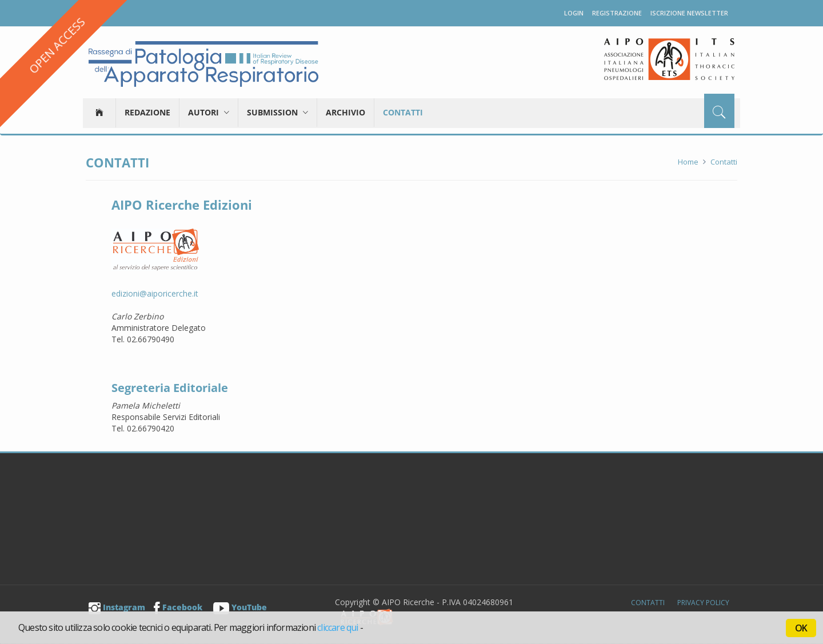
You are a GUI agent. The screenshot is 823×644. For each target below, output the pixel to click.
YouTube (240, 607)
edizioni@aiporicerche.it (155, 293)
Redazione (147, 112)
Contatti (403, 112)
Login (574, 13)
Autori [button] (209, 112)
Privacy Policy (703, 603)
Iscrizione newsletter (689, 13)
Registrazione (617, 13)
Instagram (117, 607)
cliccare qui (337, 627)
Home (688, 162)
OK (801, 628)
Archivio (345, 112)
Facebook (178, 607)
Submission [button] (277, 112)
